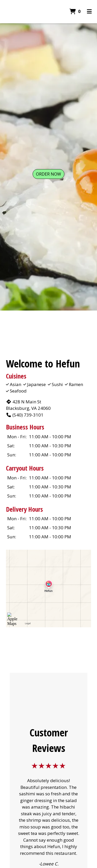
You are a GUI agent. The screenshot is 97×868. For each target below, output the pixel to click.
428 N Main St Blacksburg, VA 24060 (28, 405)
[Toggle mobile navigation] (89, 12)
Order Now (48, 174)
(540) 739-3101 (25, 415)
